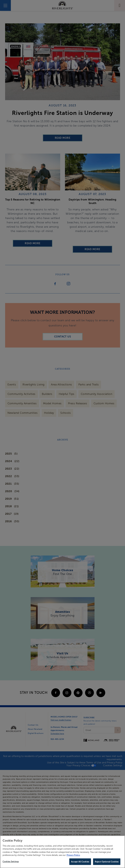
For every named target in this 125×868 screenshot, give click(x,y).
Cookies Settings (11, 863)
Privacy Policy (73, 857)
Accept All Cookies (80, 863)
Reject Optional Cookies (107, 863)
